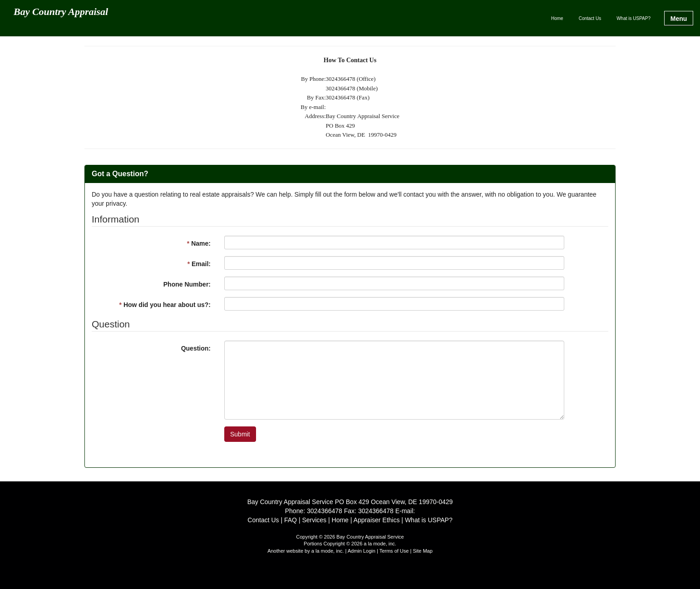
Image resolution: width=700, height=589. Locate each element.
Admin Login (362, 551)
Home (557, 18)
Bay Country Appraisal (61, 12)
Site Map (422, 551)
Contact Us (590, 18)
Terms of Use (394, 551)
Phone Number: (187, 284)
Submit (240, 434)
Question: (196, 348)
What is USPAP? (633, 18)
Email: (199, 264)
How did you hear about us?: (165, 305)
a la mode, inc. (328, 551)
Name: (199, 243)
